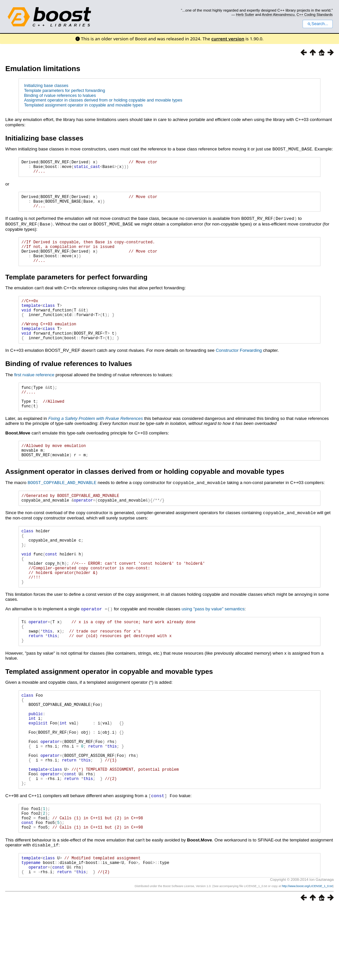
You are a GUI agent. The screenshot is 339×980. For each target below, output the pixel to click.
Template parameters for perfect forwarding (65, 90)
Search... (318, 24)
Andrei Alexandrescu (278, 15)
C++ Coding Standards (315, 15)
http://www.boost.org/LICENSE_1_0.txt (307, 959)
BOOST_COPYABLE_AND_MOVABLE (62, 509)
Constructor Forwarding (239, 369)
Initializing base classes (46, 85)
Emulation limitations (43, 69)
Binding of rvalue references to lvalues (60, 95)
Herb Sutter (245, 15)
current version (228, 39)
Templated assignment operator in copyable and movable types (84, 105)
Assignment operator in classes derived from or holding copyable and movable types (103, 100)
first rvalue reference (34, 394)
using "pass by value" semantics (213, 649)
